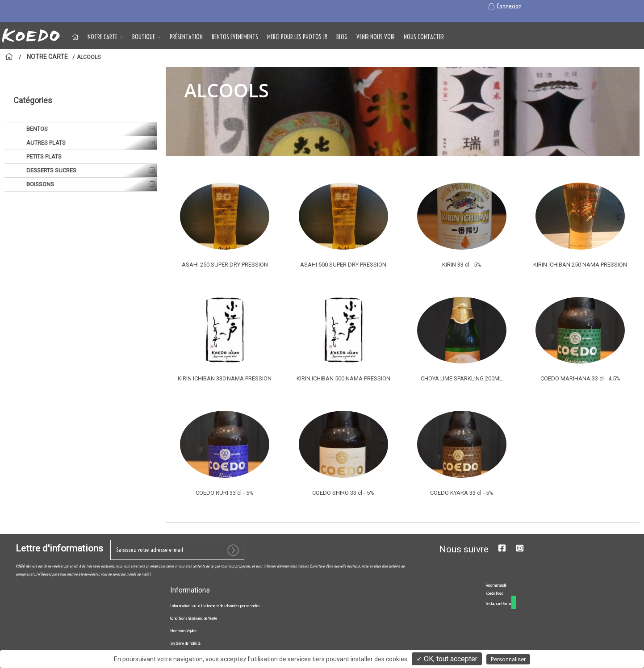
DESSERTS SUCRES (51, 148)
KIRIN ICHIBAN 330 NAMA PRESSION (225, 378)
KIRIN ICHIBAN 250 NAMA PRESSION (580, 265)
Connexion (505, 6)
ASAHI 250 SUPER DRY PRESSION (225, 265)
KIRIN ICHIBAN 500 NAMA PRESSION (343, 378)
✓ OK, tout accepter (447, 659)
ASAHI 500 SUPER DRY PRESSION (343, 265)
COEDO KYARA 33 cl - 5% (462, 493)
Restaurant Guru (498, 622)
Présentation (186, 37)
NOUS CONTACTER (424, 37)
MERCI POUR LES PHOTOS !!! (297, 37)
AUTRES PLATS (45, 120)
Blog (342, 37)
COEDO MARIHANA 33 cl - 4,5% (580, 378)
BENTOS (36, 106)
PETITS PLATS (43, 134)
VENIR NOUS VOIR (376, 37)
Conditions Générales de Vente (194, 637)
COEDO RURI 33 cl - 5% (225, 493)
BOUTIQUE (146, 37)
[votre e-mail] (177, 569)
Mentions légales (183, 649)
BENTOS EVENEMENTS (235, 37)
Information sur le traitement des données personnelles (215, 624)
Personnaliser (508, 659)
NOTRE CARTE (105, 37)
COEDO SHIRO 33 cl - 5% (343, 493)
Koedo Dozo (494, 612)
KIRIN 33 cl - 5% (462, 265)
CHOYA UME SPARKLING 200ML (462, 378)
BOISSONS (40, 162)
